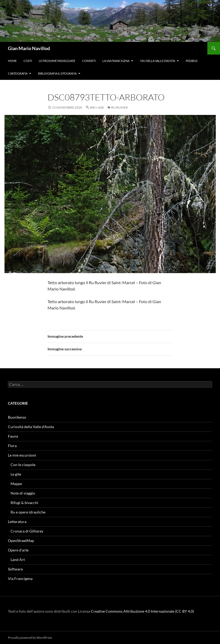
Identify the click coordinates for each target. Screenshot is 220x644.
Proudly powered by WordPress (30, 638)
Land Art (18, 560)
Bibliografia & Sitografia (57, 73)
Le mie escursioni (22, 455)
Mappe (16, 484)
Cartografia (18, 73)
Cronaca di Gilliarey (27, 531)
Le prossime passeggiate (57, 61)
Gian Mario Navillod (29, 48)
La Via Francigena (116, 61)
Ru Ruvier (120, 107)
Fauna (13, 436)
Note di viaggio (23, 493)
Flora (12, 446)
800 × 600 (97, 107)
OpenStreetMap (21, 541)
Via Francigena (20, 578)
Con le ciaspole (23, 465)
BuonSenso (17, 417)
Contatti (89, 61)
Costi (28, 61)
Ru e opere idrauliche (28, 512)
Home (12, 61)
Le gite (16, 474)
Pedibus (192, 61)
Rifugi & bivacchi (24, 503)
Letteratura (17, 522)
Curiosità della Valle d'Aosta (31, 427)
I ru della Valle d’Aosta (158, 61)
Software (15, 569)
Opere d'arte (18, 550)
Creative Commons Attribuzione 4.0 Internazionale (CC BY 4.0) (142, 611)
